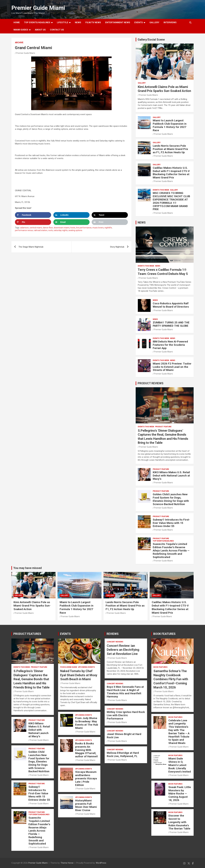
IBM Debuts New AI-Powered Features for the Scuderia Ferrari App (170, 345)
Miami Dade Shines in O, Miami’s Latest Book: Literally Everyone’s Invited (180, 765)
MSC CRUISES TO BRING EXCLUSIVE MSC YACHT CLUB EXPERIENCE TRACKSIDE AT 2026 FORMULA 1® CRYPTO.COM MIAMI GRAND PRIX (171, 201)
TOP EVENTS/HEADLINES (37, 22)
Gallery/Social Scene (151, 40)
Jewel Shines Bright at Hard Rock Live (124, 736)
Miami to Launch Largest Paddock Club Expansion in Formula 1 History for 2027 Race (170, 125)
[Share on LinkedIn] (71, 215)
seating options (75, 230)
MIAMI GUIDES (21, 30)
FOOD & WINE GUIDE (69, 667)
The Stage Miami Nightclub (31, 247)
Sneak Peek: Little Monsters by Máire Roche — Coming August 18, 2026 (180, 794)
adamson (24, 228)
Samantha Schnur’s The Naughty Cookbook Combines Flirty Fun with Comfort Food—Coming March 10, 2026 (171, 679)
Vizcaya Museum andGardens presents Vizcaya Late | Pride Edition (86, 778)
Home (17, 22)
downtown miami (62, 228)
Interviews (170, 22)
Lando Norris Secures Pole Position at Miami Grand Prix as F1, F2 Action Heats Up (170, 149)
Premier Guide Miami (38, 8)
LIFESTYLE (63, 22)
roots (50, 230)
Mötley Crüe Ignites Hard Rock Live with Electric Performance (126, 715)
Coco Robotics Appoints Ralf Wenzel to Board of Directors (171, 305)
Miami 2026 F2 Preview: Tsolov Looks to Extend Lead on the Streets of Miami (172, 367)
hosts (73, 228)
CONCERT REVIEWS (115, 642)
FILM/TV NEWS (93, 22)
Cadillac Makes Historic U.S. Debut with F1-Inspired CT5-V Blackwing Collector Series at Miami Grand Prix (171, 173)
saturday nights (61, 230)
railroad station (41, 230)
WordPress (101, 863)
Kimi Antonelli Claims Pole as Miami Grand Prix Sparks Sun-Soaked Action (32, 606)
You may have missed (28, 568)
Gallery (142, 83)
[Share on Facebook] (33, 215)
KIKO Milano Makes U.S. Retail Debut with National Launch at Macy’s (171, 476)
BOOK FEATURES (164, 634)
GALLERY (154, 22)
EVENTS (139, 22)
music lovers (98, 228)
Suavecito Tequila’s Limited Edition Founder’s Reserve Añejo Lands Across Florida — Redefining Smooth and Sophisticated (171, 550)
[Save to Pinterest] (33, 222)
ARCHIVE (19, 43)
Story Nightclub (117, 247)
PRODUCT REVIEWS (151, 383)
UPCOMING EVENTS (86, 667)
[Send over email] (71, 222)
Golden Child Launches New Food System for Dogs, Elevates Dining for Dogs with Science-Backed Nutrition (171, 499)
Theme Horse (67, 863)
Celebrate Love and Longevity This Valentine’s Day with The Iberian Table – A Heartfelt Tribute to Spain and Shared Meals (179, 732)
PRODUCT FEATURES (27, 634)
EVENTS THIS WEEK (161, 190)
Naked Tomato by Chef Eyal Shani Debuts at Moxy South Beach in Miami (79, 675)
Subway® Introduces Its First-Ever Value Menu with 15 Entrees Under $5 (171, 523)
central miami (36, 228)
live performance (84, 228)
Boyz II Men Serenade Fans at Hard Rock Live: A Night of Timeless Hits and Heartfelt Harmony (125, 692)
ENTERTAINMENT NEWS (118, 22)
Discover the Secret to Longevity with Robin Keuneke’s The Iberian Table (179, 822)
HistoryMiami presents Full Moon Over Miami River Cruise (86, 805)
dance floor (48, 228)
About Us (40, 30)
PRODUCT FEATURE (163, 427)
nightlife (108, 228)
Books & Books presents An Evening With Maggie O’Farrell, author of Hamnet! (86, 750)
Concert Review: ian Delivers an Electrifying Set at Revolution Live (123, 650)
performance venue (24, 230)
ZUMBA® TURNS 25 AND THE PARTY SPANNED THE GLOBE (171, 324)
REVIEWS (113, 634)
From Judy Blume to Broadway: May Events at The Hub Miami (87, 723)
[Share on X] (110, 215)
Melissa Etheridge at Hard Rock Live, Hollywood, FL (123, 754)
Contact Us (57, 30)
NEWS (78, 22)
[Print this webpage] (110, 222)
